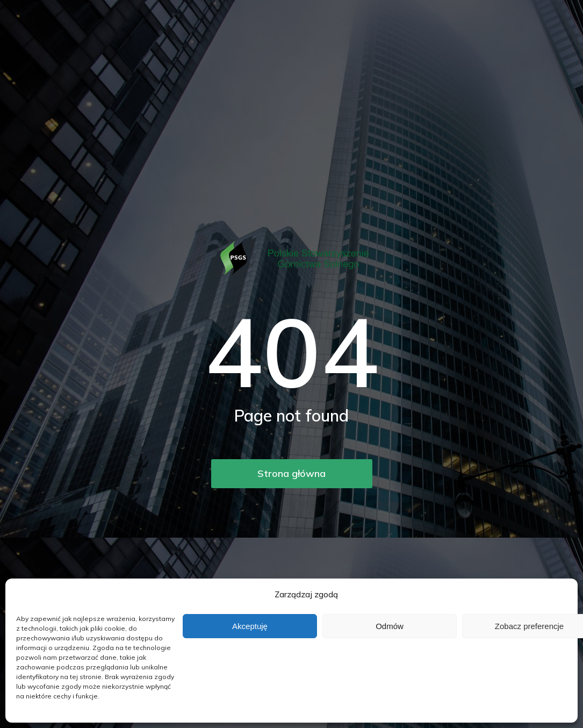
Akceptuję (250, 626)
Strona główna (291, 473)
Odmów (390, 626)
